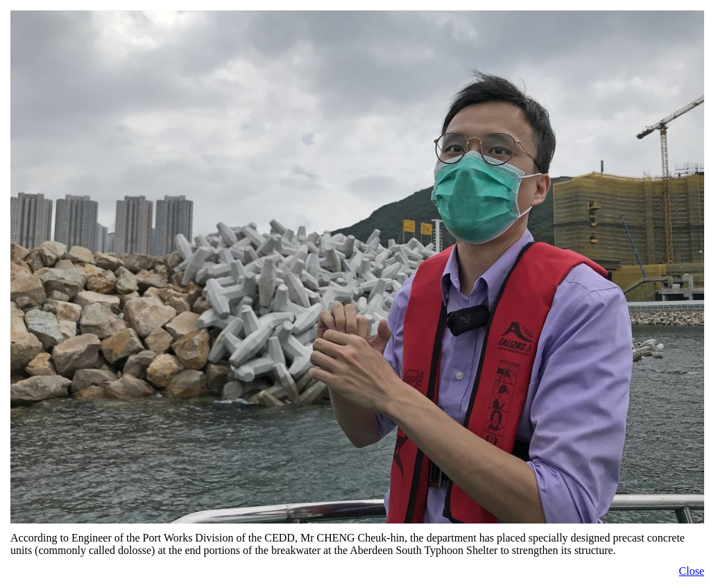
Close (692, 571)
